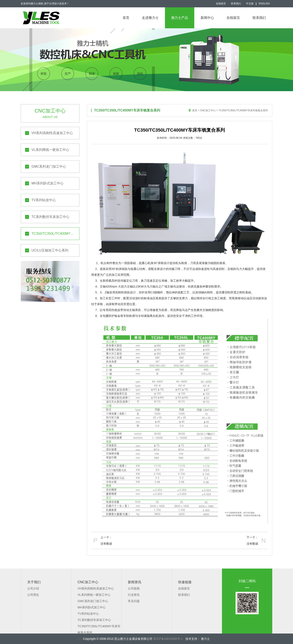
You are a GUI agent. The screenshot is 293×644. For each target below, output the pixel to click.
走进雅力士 (150, 18)
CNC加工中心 (208, 110)
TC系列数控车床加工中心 (50, 217)
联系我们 (236, 4)
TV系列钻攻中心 (44, 200)
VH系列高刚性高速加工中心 (52, 133)
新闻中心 (207, 18)
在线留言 (221, 4)
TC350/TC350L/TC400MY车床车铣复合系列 (55, 234)
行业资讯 (134, 595)
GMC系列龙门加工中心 (49, 167)
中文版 (250, 4)
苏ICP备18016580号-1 (168, 639)
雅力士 (205, 639)
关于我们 (34, 582)
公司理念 (33, 595)
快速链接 (185, 582)
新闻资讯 (135, 582)
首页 (126, 18)
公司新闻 (134, 588)
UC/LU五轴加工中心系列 (50, 250)
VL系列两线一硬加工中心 (50, 150)
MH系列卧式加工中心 (47, 183)
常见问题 (134, 601)
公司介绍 (33, 588)
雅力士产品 (180, 18)
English (264, 4)
